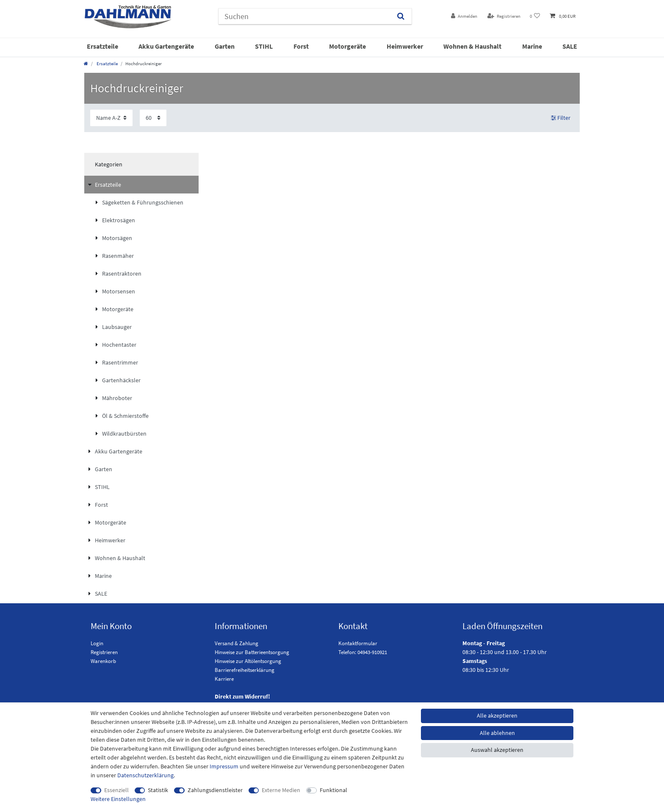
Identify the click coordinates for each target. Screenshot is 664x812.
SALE (570, 46)
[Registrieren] (504, 16)
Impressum (224, 766)
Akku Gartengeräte (166, 46)
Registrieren (104, 652)
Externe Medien (281, 790)
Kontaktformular (358, 643)
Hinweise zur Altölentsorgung (248, 661)
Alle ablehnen (497, 733)
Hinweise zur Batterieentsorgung (252, 652)
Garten (225, 46)
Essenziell (116, 790)
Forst (301, 46)
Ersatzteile (102, 46)
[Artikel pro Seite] (153, 118)
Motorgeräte (347, 46)
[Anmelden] (464, 16)
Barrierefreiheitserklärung (245, 670)
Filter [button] (561, 118)
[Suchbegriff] (304, 16)
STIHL (264, 46)
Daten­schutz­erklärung (145, 775)
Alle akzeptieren (497, 715)
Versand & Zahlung (237, 643)
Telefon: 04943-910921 (363, 652)
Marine (532, 46)
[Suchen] (401, 16)
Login (97, 643)
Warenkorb (103, 661)
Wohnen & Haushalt (472, 46)
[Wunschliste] (535, 16)
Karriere (224, 679)
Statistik (158, 790)
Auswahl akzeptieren (497, 750)
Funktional (333, 790)
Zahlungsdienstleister (215, 790)
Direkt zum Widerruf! (242, 696)
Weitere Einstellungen (118, 799)
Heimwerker (405, 46)
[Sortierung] (111, 118)
